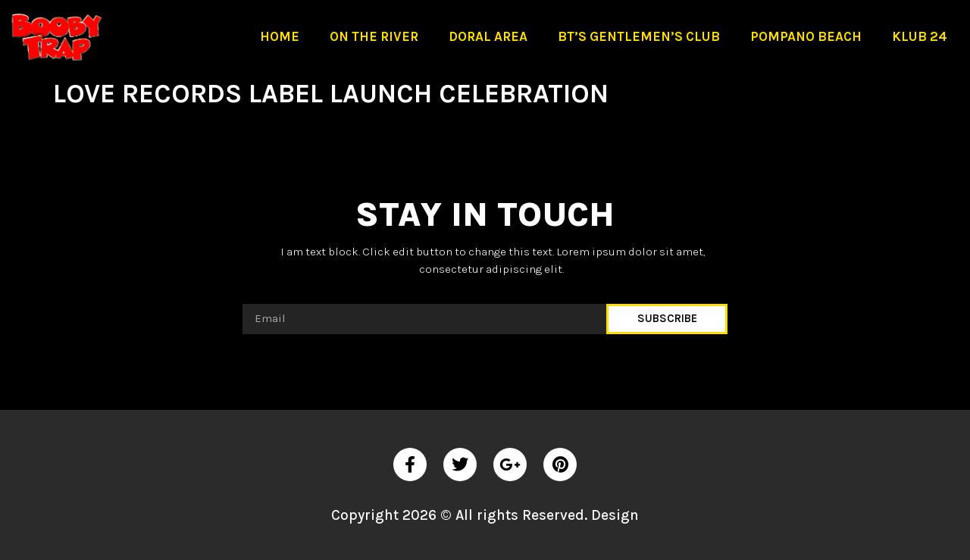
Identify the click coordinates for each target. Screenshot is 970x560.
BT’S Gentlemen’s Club (639, 36)
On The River (374, 36)
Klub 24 (920, 36)
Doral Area (488, 36)
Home (280, 36)
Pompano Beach (806, 36)
